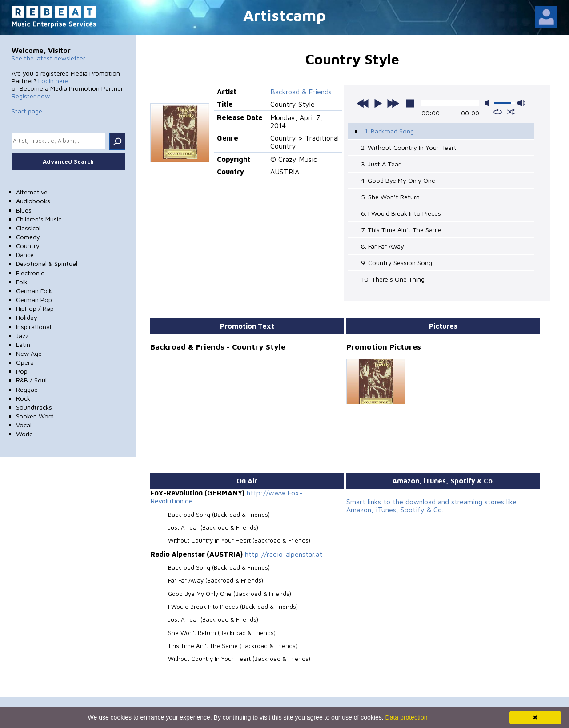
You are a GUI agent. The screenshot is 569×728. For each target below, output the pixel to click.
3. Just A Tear (381, 164)
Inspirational (34, 327)
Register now (31, 96)
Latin (23, 344)
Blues (24, 210)
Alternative (32, 192)
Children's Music (39, 219)
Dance (25, 255)
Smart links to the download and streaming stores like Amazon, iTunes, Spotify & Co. (431, 506)
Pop (22, 371)
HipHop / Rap (35, 308)
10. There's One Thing (393, 279)
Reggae (27, 389)
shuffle (511, 112)
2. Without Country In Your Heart (409, 147)
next (393, 103)
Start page (27, 111)
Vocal (24, 425)
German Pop (34, 300)
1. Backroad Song (389, 131)
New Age (29, 353)
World (24, 434)
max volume (521, 103)
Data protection (407, 717)
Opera (25, 362)
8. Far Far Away (383, 246)
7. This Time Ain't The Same (401, 230)
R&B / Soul (31, 380)
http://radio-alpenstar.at (284, 554)
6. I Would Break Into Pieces (401, 213)
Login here (53, 81)
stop (410, 103)
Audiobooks (33, 201)
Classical (28, 228)
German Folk (34, 291)
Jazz (22, 336)
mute (489, 103)
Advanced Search (68, 161)
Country (28, 246)
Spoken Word (35, 416)
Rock (23, 398)
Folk (22, 282)
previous (363, 103)
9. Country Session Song (397, 263)
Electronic (30, 273)
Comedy (28, 237)
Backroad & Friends (301, 92)
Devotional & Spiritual (47, 263)
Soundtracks (34, 407)
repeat (498, 112)
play (378, 103)
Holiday (27, 317)
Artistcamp (284, 15)
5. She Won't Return (390, 197)
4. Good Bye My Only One (398, 180)
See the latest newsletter (48, 58)
